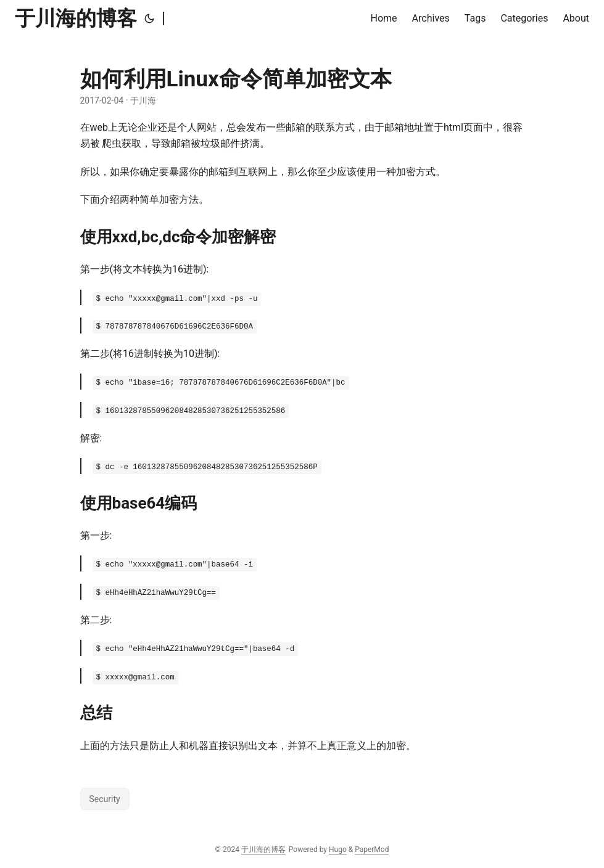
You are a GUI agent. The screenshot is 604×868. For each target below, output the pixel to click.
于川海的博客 (76, 18)
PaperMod (372, 850)
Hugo (338, 850)
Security (105, 799)
